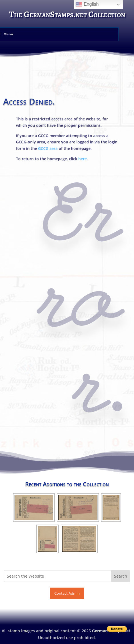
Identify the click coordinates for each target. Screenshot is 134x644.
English (87, 5)
